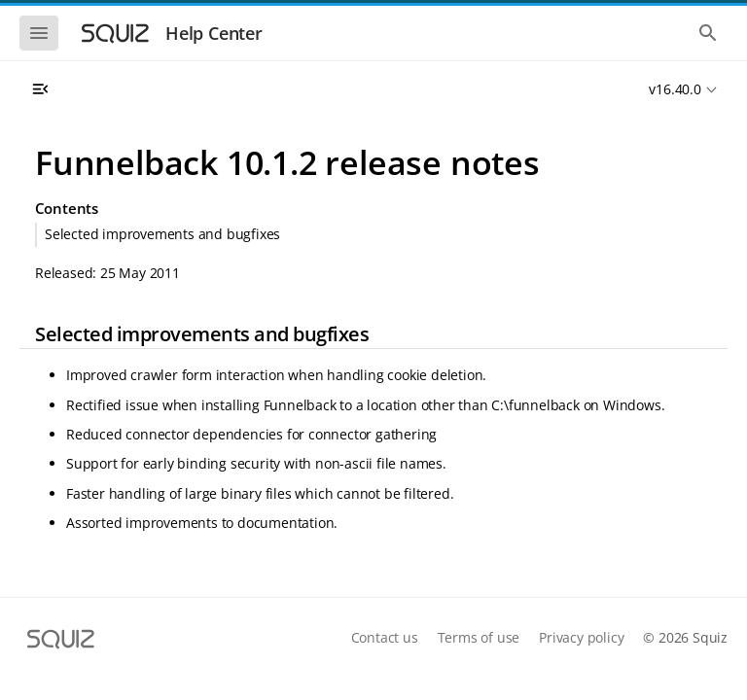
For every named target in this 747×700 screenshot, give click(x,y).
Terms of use (479, 637)
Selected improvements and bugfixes (162, 234)
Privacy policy (581, 637)
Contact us (385, 637)
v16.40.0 (675, 89)
